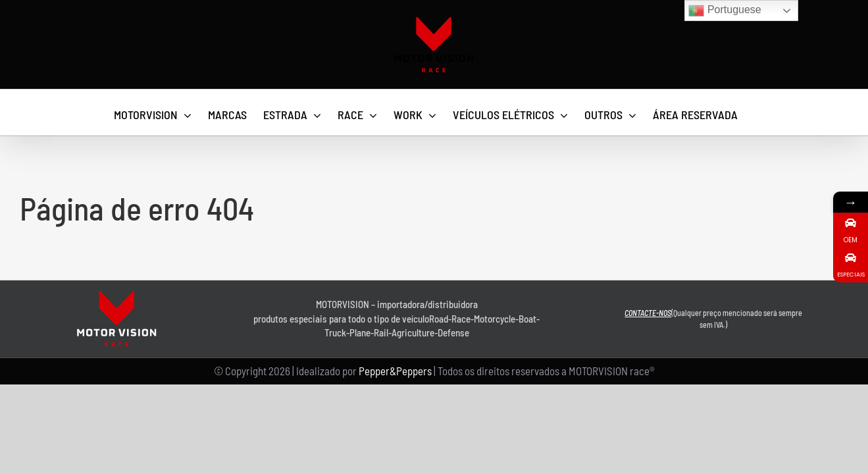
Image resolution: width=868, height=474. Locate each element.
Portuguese (725, 11)
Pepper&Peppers (395, 371)
